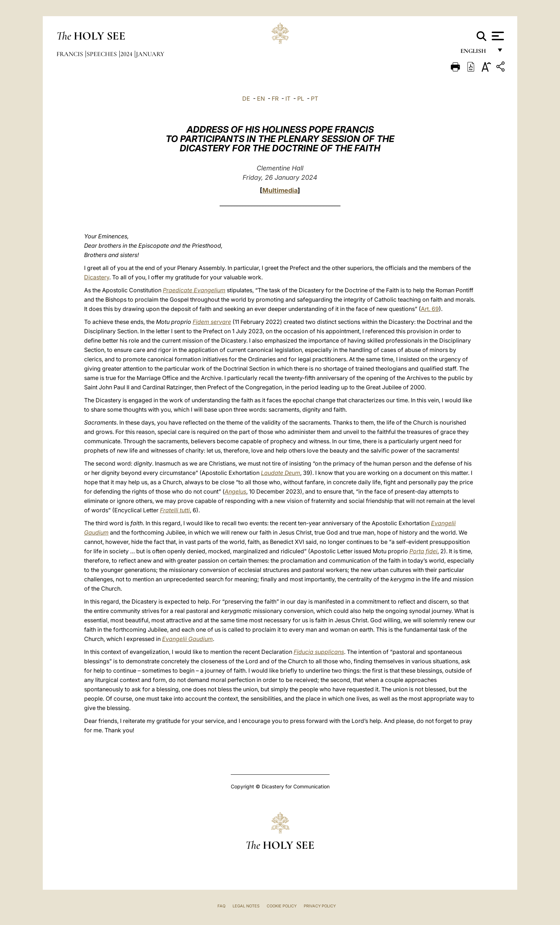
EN (261, 99)
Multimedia (280, 190)
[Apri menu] (497, 36)
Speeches (102, 54)
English (476, 53)
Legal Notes (246, 906)
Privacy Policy (320, 906)
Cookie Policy (282, 906)
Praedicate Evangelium (194, 290)
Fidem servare (212, 322)
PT (315, 99)
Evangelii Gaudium (187, 639)
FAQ (221, 906)
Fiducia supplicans (319, 652)
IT (288, 99)
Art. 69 (430, 309)
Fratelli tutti (175, 510)
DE (246, 99)
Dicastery (97, 277)
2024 (127, 54)
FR (275, 99)
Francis (70, 54)
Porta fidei (423, 551)
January (150, 54)
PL (301, 99)
